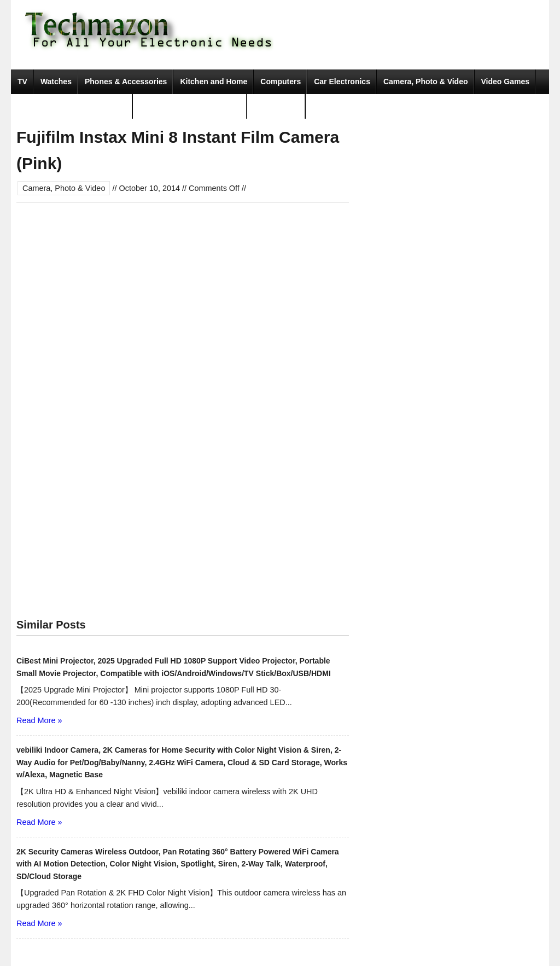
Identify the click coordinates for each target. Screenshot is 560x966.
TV (22, 82)
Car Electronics (342, 82)
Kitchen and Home (214, 82)
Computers (281, 82)
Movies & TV (276, 106)
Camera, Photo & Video (426, 82)
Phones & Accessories (126, 82)
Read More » (39, 720)
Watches (56, 82)
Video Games (505, 82)
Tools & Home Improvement (190, 106)
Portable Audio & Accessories (72, 106)
